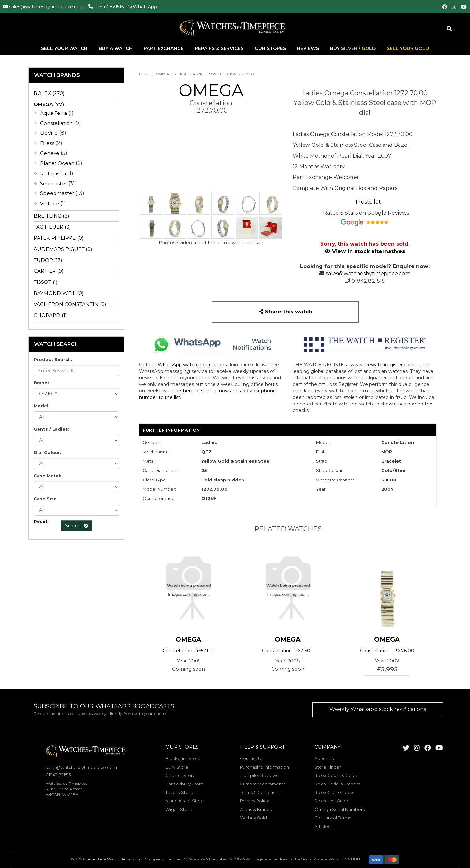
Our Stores (270, 49)
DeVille (49, 133)
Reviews (308, 49)
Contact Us (252, 758)
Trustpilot (368, 202)
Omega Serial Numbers (339, 809)
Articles (322, 826)
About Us (324, 758)
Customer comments (263, 784)
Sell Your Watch (65, 49)
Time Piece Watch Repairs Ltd (114, 859)
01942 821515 (109, 7)
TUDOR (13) (48, 260)
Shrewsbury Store (185, 784)
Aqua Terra (54, 113)
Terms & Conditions (260, 792)
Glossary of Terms (333, 818)
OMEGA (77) (49, 104)
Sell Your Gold (408, 49)
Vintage (50, 203)
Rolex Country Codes (337, 775)
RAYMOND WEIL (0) (59, 293)
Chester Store (180, 775)
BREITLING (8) (51, 216)
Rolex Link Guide (332, 801)
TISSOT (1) (46, 282)
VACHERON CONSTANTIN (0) (70, 304)
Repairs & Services (220, 49)
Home (144, 74)
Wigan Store (179, 809)
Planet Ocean (57, 163)
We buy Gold (253, 818)
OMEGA (163, 74)
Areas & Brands (256, 809)
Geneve (50, 153)
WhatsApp (145, 7)
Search (77, 526)
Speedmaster (57, 193)
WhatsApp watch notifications (192, 365)
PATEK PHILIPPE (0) (59, 238)
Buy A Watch (116, 49)
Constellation (189, 74)
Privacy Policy (254, 801)
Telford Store (179, 792)
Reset (41, 521)
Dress (47, 143)
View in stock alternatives (365, 251)
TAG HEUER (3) (52, 227)
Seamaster (54, 183)
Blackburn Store (183, 758)
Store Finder (328, 767)
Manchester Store (185, 801)
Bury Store (177, 767)
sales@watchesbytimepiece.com (47, 7)
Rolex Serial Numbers (337, 784)
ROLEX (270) (49, 93)
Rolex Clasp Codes (334, 792)
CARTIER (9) (49, 271)
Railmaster (53, 173)
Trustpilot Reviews (259, 775)
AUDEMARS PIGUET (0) (63, 249)
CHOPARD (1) (50, 315)
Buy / (353, 49)
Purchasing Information (264, 767)
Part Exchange (164, 49)
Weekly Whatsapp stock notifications (378, 709)
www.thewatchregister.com (382, 365)
